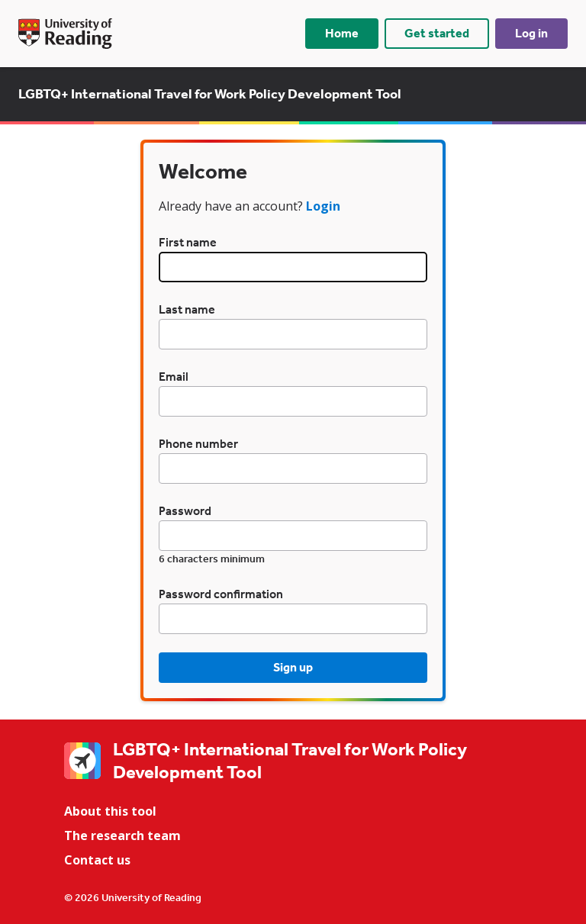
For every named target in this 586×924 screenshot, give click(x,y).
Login (323, 206)
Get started (437, 33)
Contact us (97, 860)
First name (188, 242)
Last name (187, 309)
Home (342, 33)
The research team (122, 835)
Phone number (198, 444)
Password (185, 511)
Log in (531, 33)
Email (174, 377)
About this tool (110, 811)
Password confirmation (221, 594)
